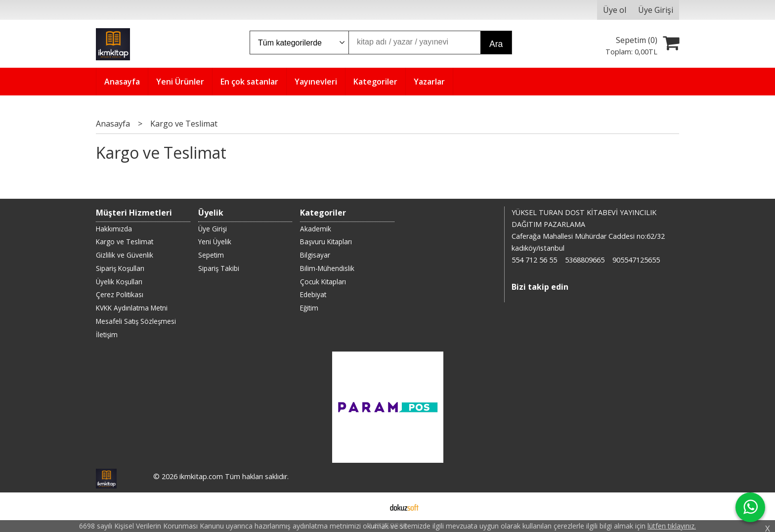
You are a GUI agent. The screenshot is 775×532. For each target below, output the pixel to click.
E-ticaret (372, 506)
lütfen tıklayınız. (672, 526)
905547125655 (636, 260)
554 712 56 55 (534, 260)
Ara (496, 44)
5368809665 (585, 260)
